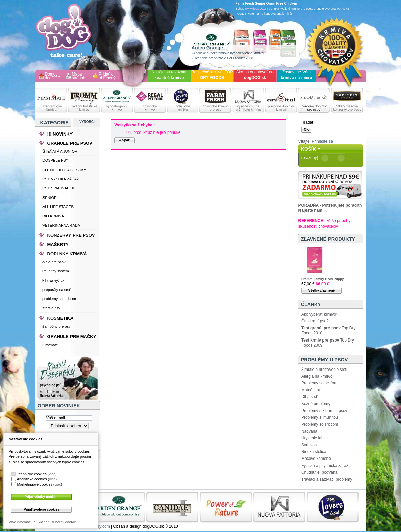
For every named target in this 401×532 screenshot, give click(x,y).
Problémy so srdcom (320, 424)
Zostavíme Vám (297, 75)
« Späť (124, 140)
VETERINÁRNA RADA (61, 225)
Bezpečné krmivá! (212, 75)
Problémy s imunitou (320, 417)
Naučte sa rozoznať (169, 75)
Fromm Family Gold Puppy (323, 279)
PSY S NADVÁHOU (59, 188)
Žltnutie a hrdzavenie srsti (324, 370)
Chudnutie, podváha (319, 472)
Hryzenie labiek (315, 438)
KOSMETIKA (60, 318)
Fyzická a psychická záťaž (325, 466)
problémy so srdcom (59, 299)
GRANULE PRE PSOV (70, 143)
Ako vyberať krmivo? (320, 314)
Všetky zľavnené (321, 290)
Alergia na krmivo (317, 376)
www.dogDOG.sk (257, 9)
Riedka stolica (314, 452)
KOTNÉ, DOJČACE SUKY (64, 170)
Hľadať (307, 122)
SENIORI (50, 198)
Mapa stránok (78, 76)
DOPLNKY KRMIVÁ (67, 254)
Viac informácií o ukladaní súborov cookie (42, 522)
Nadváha (309, 431)
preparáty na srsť (57, 290)
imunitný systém (56, 271)
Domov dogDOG (53, 76)
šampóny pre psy (57, 326)
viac (52, 474)
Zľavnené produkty (328, 239)
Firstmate (50, 345)
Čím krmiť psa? (315, 321)
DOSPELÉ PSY (55, 160)
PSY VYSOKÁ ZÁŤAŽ (61, 179)
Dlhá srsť (309, 397)
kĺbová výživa (53, 280)
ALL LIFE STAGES (58, 207)
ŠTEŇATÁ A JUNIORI (60, 151)
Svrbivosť (310, 445)
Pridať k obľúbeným (109, 76)
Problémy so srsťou (319, 383)
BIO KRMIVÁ (53, 216)
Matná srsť (311, 390)
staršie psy (51, 308)
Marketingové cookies (34, 484)
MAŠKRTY (58, 245)
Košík (309, 149)
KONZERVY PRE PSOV (71, 235)
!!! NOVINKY (60, 134)
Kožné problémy (316, 404)
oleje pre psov (54, 262)
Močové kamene (316, 459)
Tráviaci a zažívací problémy (327, 479)
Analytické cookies (32, 479)
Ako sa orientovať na (255, 75)
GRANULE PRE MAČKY (72, 337)
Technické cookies (32, 474)
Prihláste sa (322, 141)
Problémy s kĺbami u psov (324, 411)
